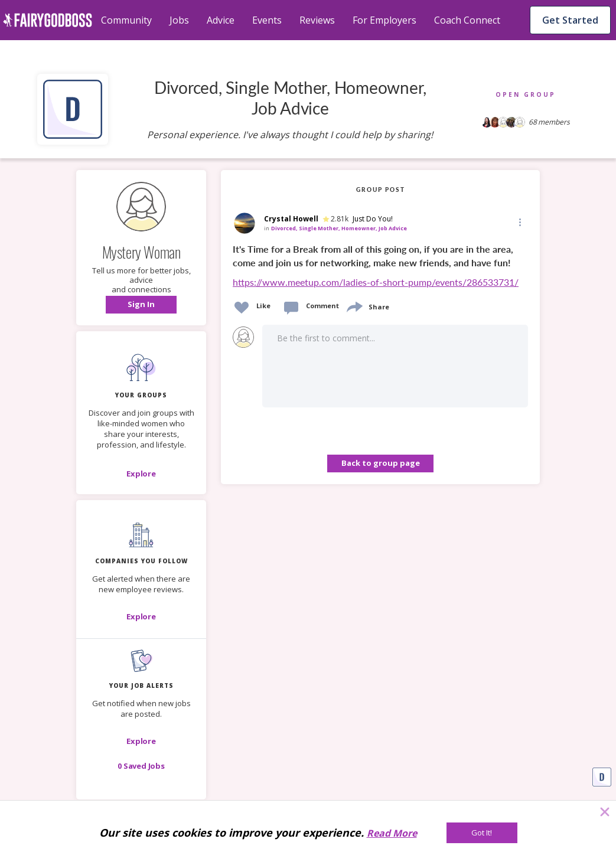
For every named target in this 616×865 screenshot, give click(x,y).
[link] (380, 266)
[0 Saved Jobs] (141, 766)
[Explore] (141, 474)
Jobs (179, 20)
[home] (48, 20)
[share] (354, 306)
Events (267, 20)
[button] (141, 305)
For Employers (384, 20)
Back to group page (381, 463)
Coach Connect (467, 20)
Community (126, 20)
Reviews (317, 20)
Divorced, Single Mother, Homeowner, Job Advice (339, 228)
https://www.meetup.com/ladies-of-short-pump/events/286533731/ (376, 282)
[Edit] (519, 222)
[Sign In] (141, 305)
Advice (221, 20)
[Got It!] (482, 833)
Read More (392, 833)
